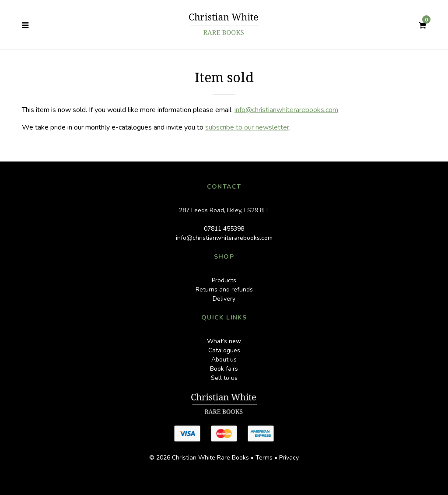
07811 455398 (224, 229)
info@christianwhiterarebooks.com (286, 110)
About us (224, 360)
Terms (264, 458)
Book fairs (224, 369)
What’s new (224, 341)
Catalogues (224, 350)
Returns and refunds (224, 290)
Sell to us (224, 378)
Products (224, 280)
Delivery (224, 299)
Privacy (289, 458)
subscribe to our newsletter (247, 127)
